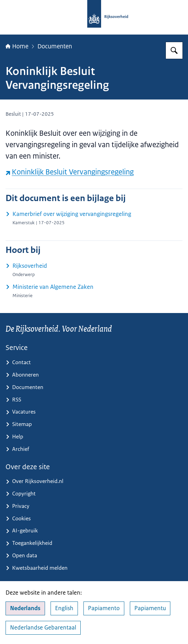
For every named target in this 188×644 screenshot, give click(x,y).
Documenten (55, 46)
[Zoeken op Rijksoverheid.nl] (174, 50)
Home (17, 46)
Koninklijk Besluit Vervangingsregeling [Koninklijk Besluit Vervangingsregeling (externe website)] (70, 172)
